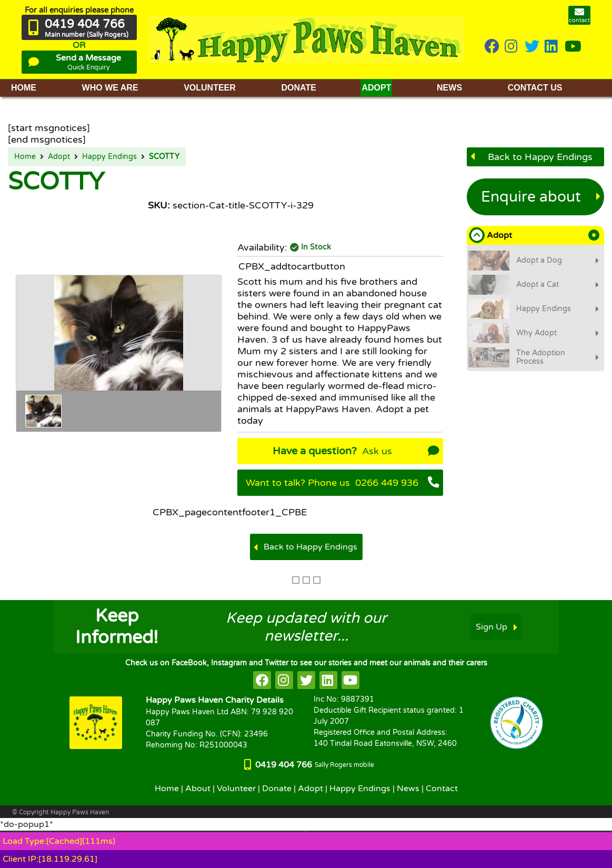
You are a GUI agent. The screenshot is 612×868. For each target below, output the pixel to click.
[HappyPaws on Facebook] (492, 47)
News (408, 789)
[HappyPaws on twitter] (532, 47)
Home (25, 157)
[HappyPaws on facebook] (262, 680)
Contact (442, 789)
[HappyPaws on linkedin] (552, 47)
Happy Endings (109, 157)
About (198, 789)
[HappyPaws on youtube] (573, 47)
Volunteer (236, 789)
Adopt (59, 157)
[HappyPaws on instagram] (512, 47)
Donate (277, 789)
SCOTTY (164, 157)
